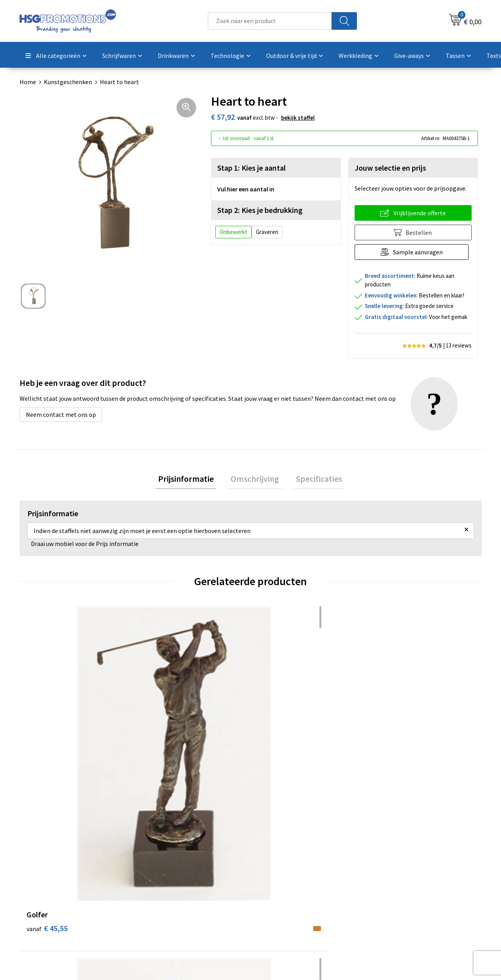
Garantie (272, 883)
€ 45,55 (47, 738)
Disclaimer (389, 895)
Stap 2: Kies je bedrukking (260, 210)
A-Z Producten (165, 883)
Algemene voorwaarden (406, 859)
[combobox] (270, 21)
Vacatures (273, 895)
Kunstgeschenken (68, 82)
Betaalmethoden (283, 871)
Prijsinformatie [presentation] (191, 480)
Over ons (157, 859)
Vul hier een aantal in (246, 189)
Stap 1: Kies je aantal (251, 168)
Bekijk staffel (298, 118)
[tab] (191, 480)
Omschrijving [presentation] (255, 480)
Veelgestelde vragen (173, 871)
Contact (271, 859)
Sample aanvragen (419, 252)
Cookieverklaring (397, 871)
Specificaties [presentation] (314, 480)
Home (28, 82)
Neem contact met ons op (61, 414)
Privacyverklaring (398, 883)
